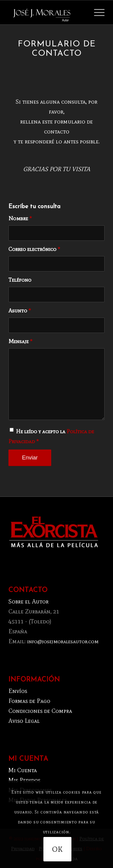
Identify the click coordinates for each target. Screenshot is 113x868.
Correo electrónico (34, 249)
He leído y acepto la (51, 436)
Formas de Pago (29, 701)
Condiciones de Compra (40, 711)
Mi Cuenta (23, 770)
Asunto (20, 310)
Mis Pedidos (24, 780)
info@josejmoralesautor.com (63, 641)
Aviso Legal (24, 721)
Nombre (20, 218)
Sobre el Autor (28, 601)
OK (57, 849)
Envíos (18, 691)
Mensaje (20, 341)
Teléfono (20, 280)
